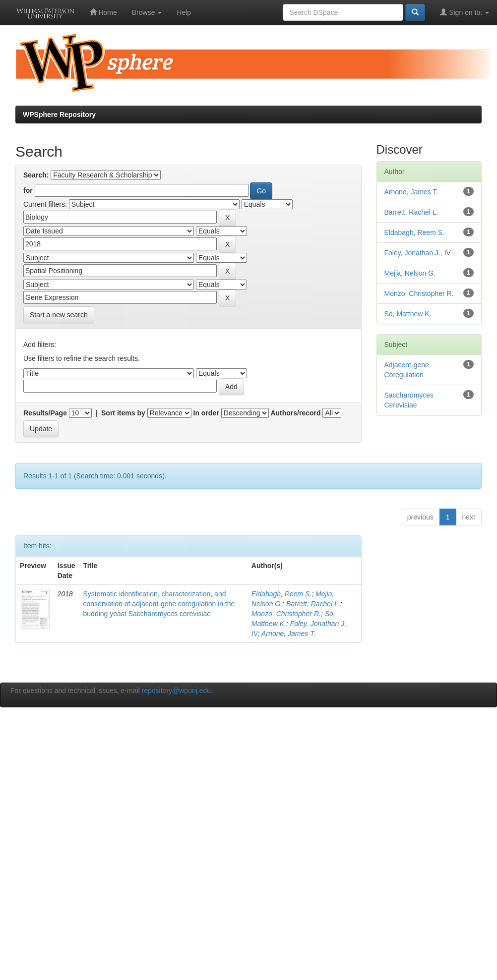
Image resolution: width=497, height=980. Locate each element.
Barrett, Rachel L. (313, 604)
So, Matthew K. (408, 314)
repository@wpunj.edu (177, 691)
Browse (147, 12)
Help (184, 12)
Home (103, 12)
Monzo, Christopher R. (286, 614)
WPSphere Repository (59, 115)
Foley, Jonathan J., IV (418, 253)
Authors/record (295, 413)
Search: (36, 175)
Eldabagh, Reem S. (281, 594)
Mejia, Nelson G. (410, 273)
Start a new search (59, 315)
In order (206, 413)
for (28, 190)
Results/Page (45, 413)
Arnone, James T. (288, 634)
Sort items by (123, 413)
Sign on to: (465, 12)
